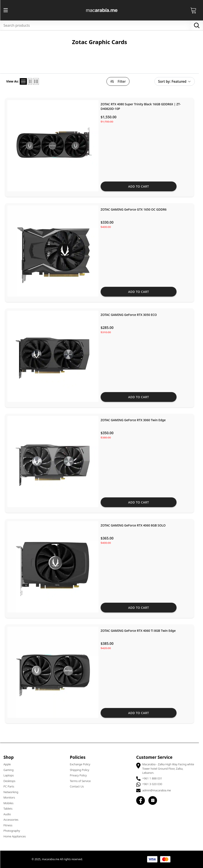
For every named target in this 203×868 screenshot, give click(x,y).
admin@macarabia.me (159, 790)
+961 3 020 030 (154, 784)
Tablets (10, 809)
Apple (9, 764)
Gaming (11, 770)
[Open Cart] (195, 10)
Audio (9, 814)
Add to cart (141, 186)
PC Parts (11, 786)
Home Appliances (17, 836)
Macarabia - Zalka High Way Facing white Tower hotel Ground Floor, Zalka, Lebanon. (170, 768)
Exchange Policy (82, 764)
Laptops (11, 775)
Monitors (11, 797)
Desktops (11, 781)
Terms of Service (82, 781)
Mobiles (10, 803)
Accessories (13, 820)
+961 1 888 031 (154, 778)
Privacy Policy (80, 775)
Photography (14, 831)
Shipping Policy (81, 770)
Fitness (10, 825)
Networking (13, 792)
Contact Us (79, 786)
